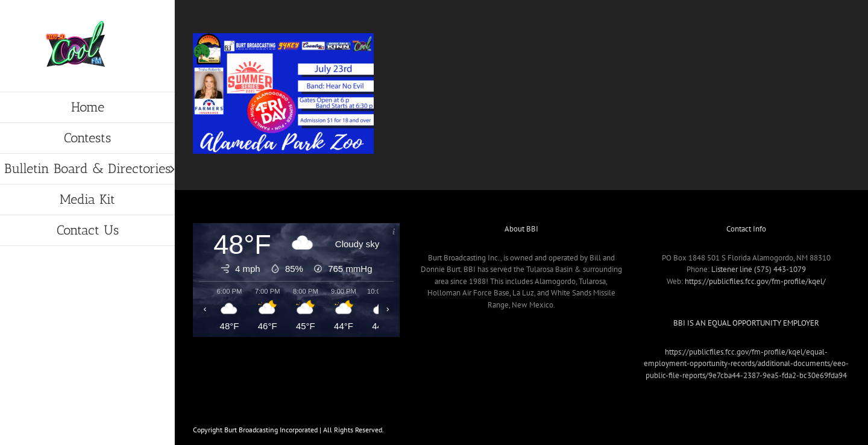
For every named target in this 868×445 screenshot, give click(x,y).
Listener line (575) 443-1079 (759, 269)
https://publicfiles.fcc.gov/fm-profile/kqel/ (755, 281)
